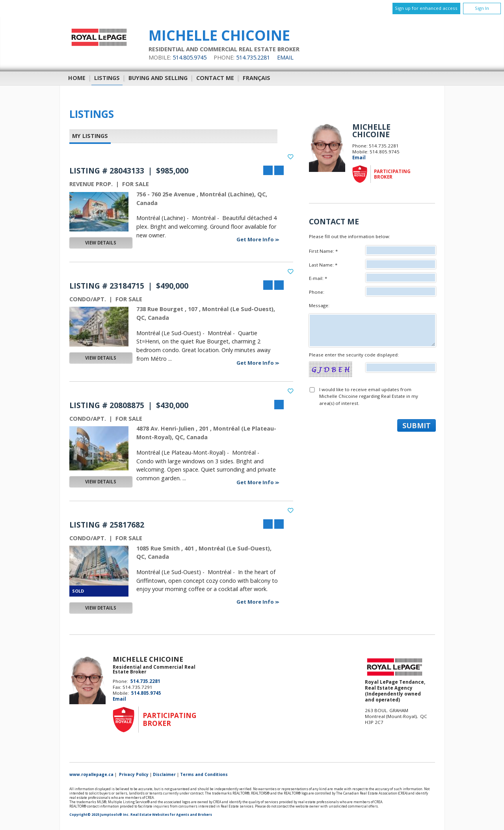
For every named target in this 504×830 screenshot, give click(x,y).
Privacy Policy (134, 774)
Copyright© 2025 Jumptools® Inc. (99, 815)
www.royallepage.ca (91, 774)
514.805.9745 (190, 57)
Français (257, 78)
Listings (107, 78)
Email (285, 57)
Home (77, 78)
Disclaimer (164, 774)
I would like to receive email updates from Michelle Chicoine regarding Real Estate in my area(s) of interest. (369, 396)
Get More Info (256, 239)
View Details (101, 243)
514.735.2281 (253, 57)
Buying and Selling (158, 78)
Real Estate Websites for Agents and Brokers (171, 815)
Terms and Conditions (204, 774)
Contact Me (215, 78)
